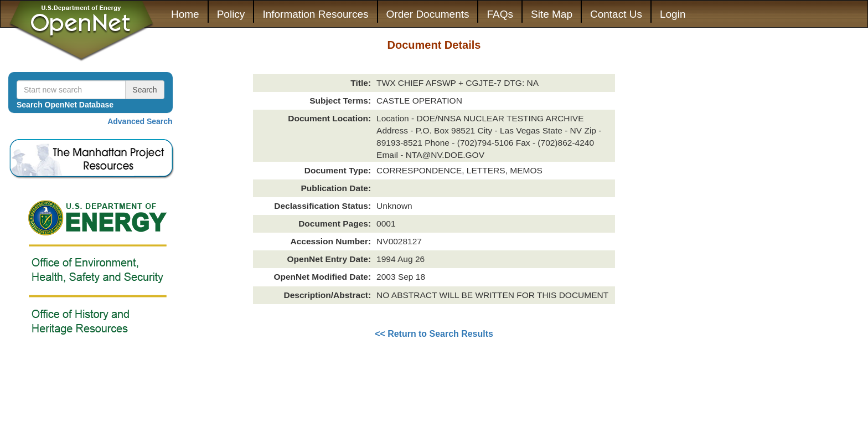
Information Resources (315, 14)
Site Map (552, 14)
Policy (231, 14)
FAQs (500, 14)
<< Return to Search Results (434, 334)
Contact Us (616, 14)
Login (673, 14)
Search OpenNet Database (65, 105)
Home (185, 14)
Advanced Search (140, 121)
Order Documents (428, 14)
